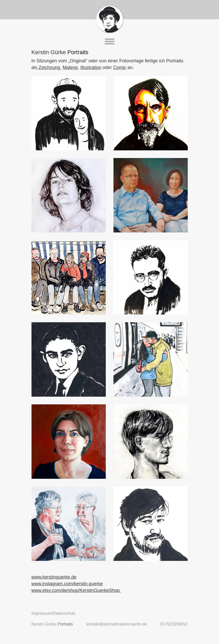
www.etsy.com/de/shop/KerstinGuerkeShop (76, 590)
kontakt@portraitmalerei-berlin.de (117, 624)
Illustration (91, 67)
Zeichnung (49, 67)
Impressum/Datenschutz (54, 613)
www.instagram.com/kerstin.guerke (67, 584)
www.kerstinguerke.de (54, 577)
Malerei (70, 67)
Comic (120, 67)
